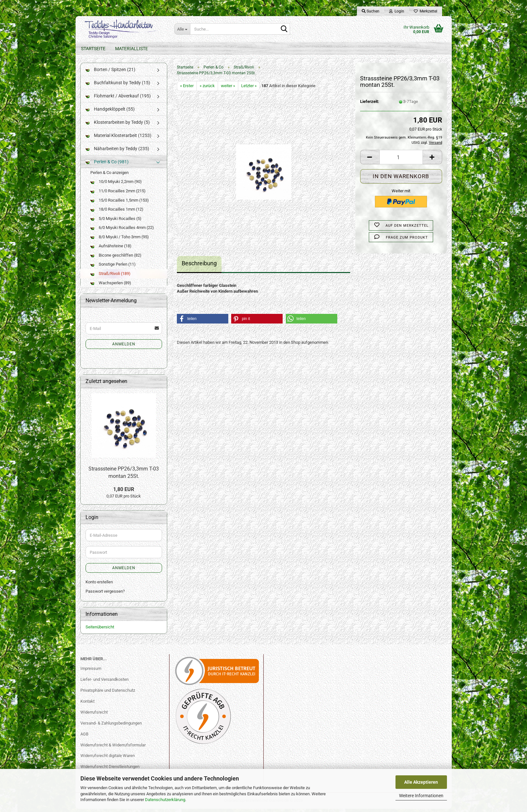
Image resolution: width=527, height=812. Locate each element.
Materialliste (132, 49)
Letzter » (249, 89)
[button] (370, 161)
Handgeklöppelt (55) (110, 112)
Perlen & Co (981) (107, 165)
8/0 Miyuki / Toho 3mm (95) (120, 240)
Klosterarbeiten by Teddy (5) (118, 125)
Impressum (91, 672)
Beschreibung (199, 266)
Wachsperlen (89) (111, 286)
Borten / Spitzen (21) (110, 73)
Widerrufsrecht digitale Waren (108, 759)
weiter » (228, 89)
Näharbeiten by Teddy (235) (117, 152)
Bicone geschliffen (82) (116, 258)
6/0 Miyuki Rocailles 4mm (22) (122, 231)
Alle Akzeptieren (421, 782)
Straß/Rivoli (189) (110, 277)
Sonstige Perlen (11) (113, 268)
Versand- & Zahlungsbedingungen (111, 726)
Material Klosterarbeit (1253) (118, 139)
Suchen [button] (371, 11)
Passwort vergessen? (105, 594)
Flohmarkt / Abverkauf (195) (118, 99)
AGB (84, 737)
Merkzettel (426, 11)
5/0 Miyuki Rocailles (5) (116, 222)
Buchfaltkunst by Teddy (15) (118, 86)
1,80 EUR (124, 493)
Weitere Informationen (421, 796)
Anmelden (124, 347)
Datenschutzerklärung (165, 800)
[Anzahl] (401, 161)
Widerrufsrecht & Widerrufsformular (113, 748)
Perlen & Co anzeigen (109, 176)
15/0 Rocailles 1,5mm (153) (120, 203)
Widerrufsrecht (94, 715)
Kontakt (87, 704)
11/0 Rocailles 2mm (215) (118, 194)
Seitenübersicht (100, 630)
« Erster (187, 89)
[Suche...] (182, 29)
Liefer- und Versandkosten (104, 683)
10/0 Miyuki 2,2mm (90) (116, 185)
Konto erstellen (99, 585)
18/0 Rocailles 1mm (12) (117, 212)
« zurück (207, 89)
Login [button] (397, 11)
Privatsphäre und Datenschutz (108, 693)
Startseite (93, 49)
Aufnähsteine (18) (111, 249)
